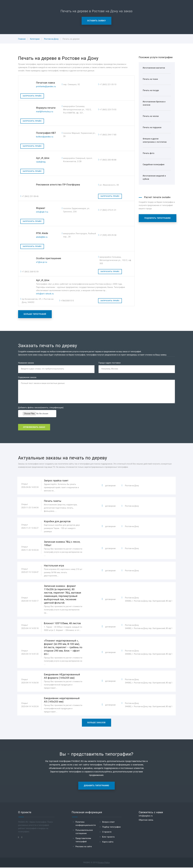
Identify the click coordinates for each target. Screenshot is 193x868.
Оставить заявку (97, 21)
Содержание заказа (27, 378)
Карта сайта (108, 842)
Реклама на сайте (84, 847)
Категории (35, 39)
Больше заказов (97, 723)
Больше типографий (35, 314)
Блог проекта (108, 837)
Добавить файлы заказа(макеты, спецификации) (41, 408)
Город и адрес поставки (110, 363)
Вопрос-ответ (108, 822)
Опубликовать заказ (34, 428)
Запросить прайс (32, 96)
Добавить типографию (96, 786)
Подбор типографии (112, 827)
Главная (22, 39)
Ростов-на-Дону (51, 39)
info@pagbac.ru (146, 816)
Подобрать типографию (158, 218)
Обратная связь (146, 820)
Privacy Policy (104, 863)
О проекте (107, 832)
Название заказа (26, 363)
